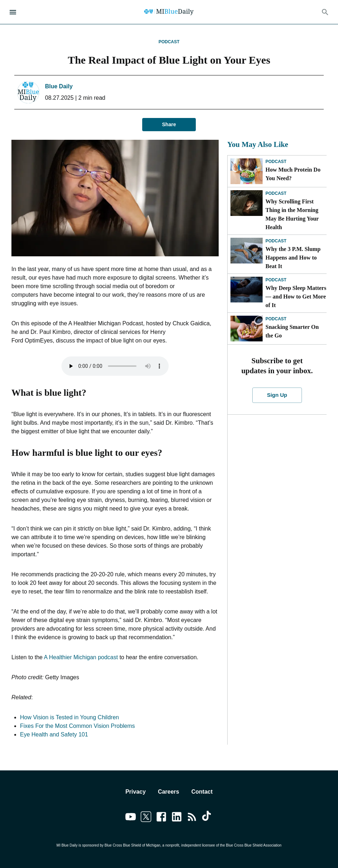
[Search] (325, 12)
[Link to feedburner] (192, 818)
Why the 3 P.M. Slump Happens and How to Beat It (293, 258)
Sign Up (277, 395)
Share (169, 125)
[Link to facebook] (161, 818)
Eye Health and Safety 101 (54, 734)
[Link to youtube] (131, 818)
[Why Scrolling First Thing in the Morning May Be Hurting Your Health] (247, 203)
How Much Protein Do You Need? (293, 174)
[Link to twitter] (146, 818)
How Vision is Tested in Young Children (69, 717)
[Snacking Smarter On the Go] (247, 329)
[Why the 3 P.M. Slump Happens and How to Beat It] (247, 251)
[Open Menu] (13, 12)
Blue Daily (59, 86)
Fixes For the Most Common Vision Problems (78, 726)
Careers (169, 792)
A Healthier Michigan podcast (81, 657)
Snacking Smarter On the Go (292, 331)
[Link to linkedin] (177, 818)
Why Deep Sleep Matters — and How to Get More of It (296, 297)
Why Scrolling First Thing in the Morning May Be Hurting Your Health (292, 214)
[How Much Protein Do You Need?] (247, 171)
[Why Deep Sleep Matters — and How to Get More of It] (247, 290)
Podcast (169, 42)
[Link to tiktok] (207, 818)
